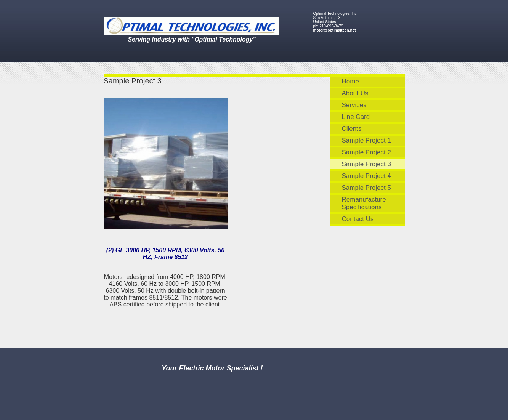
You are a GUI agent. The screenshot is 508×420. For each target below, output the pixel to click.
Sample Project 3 (366, 164)
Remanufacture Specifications (364, 203)
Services (354, 105)
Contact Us (358, 219)
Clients (352, 129)
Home (350, 81)
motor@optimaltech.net (335, 30)
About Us (355, 93)
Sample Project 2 (366, 152)
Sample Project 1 (366, 140)
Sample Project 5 (366, 188)
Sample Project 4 (366, 176)
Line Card (356, 117)
